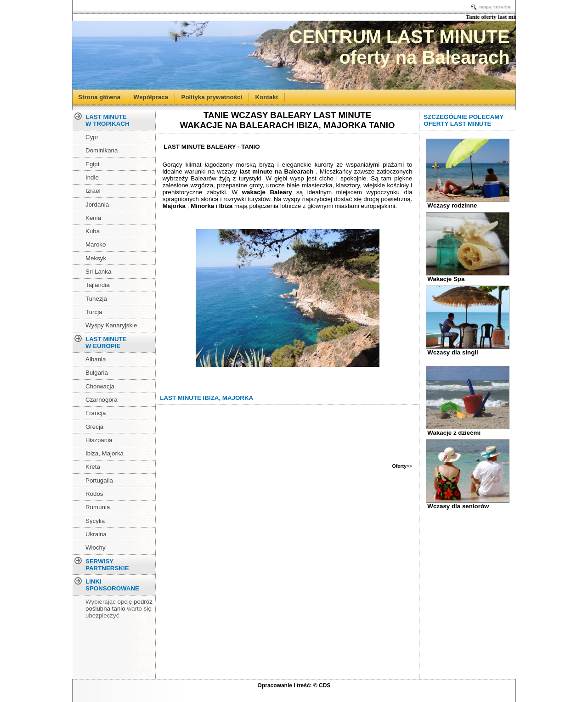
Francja (96, 413)
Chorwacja (100, 386)
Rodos (94, 494)
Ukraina (96, 534)
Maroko (96, 244)
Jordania (97, 205)
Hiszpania (99, 440)
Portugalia (99, 480)
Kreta (93, 467)
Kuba (93, 231)
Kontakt (267, 97)
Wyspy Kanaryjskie (111, 325)
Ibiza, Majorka (105, 453)
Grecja (94, 427)
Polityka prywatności (212, 97)
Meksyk (96, 258)
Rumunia (98, 507)
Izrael (93, 191)
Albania (96, 359)
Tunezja (96, 299)
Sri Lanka (98, 272)
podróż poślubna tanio (119, 605)
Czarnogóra (102, 400)
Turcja (94, 312)
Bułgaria (97, 373)
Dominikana (102, 150)
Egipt (92, 164)
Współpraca (151, 97)
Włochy (96, 548)
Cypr (92, 137)
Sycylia (95, 521)
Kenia (93, 218)
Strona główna (99, 97)
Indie (92, 177)
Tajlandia (98, 285)
